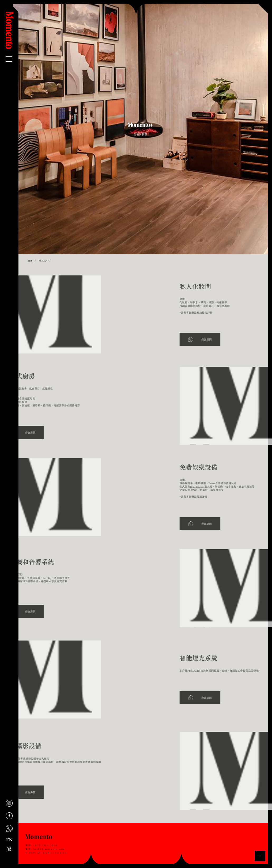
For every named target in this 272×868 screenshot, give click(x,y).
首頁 (30, 261)
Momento (9, 31)
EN (9, 840)
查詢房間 (230, 340)
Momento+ (45, 261)
